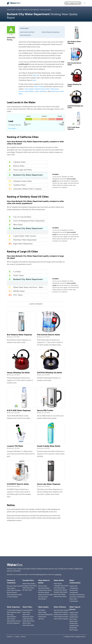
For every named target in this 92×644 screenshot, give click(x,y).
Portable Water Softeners (61, 614)
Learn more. (58, 574)
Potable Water (42, 617)
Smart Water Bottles (60, 594)
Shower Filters (27, 623)
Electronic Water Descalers (15, 586)
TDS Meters (42, 610)
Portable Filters (28, 580)
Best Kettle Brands (44, 592)
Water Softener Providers (61, 617)
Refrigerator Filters (28, 617)
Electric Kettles (43, 586)
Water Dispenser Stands (14, 612)
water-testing (39, 86)
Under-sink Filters (28, 619)
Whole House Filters (28, 621)
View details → (13, 128)
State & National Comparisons (51, 32)
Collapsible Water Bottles (61, 586)
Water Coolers (11, 619)
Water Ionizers (11, 588)
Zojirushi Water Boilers (45, 590)
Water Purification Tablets (14, 595)
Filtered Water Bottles (29, 584)
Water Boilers (42, 599)
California (19, 10)
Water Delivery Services (14, 621)
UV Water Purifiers (12, 597)
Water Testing (42, 612)
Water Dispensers (13, 607)
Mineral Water (74, 621)
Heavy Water (73, 619)
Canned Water (73, 615)
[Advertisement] (46, 541)
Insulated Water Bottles (61, 590)
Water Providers (11, 10)
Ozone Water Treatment (14, 590)
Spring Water (73, 628)
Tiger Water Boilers (44, 588)
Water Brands (58, 584)
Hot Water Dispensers (13, 623)
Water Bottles (59, 580)
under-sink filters (41, 91)
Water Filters (35, 3)
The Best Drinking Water (45, 614)
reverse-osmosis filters (26, 91)
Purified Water (74, 623)
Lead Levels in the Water (27, 32)
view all (36, 75)
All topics (26, 3)
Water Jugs (10, 614)
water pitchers (29, 89)
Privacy (24, 637)
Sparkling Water (74, 626)
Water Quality (45, 3)
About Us (10, 637)
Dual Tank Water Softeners (62, 610)
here (34, 80)
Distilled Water (74, 617)
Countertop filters (28, 610)
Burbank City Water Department (31, 10)
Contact (17, 637)
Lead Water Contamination (77, 597)
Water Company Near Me (73, 3)
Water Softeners (60, 607)
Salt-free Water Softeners (61, 619)
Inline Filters (26, 614)
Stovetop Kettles (43, 597)
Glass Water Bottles (59, 588)
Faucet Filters (27, 612)
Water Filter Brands (28, 625)
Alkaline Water (74, 613)
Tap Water (41, 619)
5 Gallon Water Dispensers (15, 610)
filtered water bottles (43, 89)
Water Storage (74, 630)
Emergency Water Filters (30, 586)
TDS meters (55, 89)
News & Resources (25, 35)
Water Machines (12, 617)
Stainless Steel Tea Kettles (46, 595)
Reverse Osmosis (12, 592)
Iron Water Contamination (77, 595)
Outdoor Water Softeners (61, 612)
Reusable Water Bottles (61, 592)
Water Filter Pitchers (28, 588)
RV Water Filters (27, 590)
